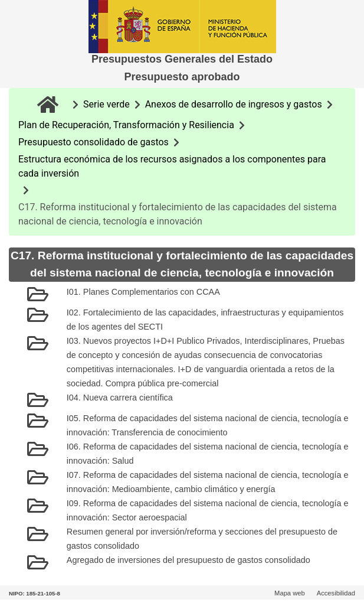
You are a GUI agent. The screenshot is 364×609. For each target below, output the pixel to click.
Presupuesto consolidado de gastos (94, 142)
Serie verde (106, 104)
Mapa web (290, 593)
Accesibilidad (336, 593)
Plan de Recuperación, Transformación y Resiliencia (126, 125)
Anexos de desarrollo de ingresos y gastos (234, 104)
